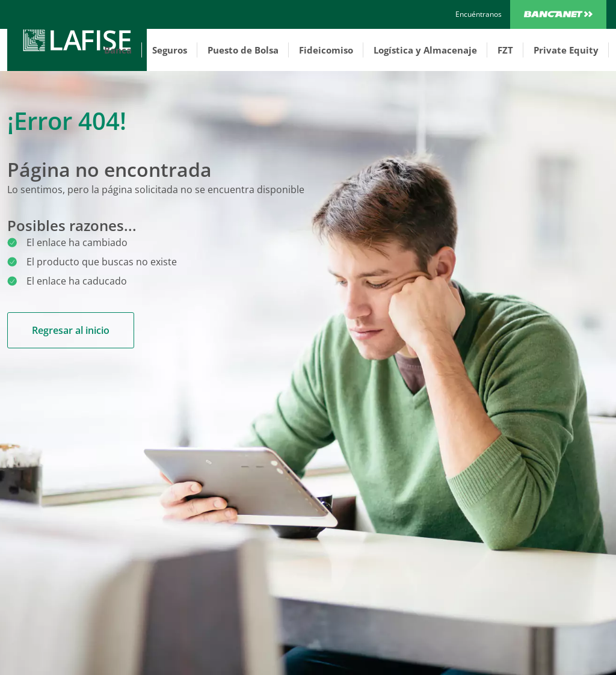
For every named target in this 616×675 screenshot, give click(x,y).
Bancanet (558, 14)
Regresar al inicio (71, 330)
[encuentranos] (479, 14)
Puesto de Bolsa (243, 50)
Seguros (170, 50)
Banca (118, 50)
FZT (505, 50)
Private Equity (566, 50)
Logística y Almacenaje (425, 50)
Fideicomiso (326, 50)
